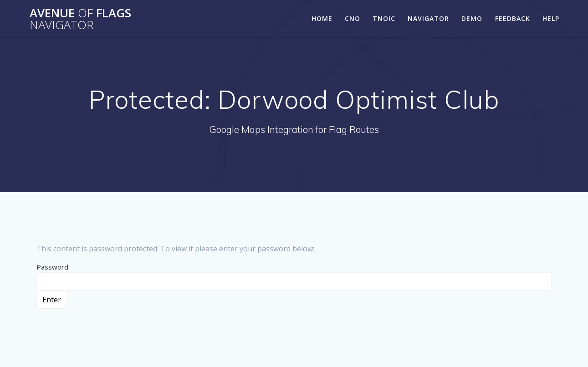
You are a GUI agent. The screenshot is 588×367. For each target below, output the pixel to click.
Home (322, 18)
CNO (353, 18)
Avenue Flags (80, 19)
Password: (294, 276)
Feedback (513, 18)
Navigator (428, 18)
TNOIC (384, 18)
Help (551, 18)
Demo (472, 18)
